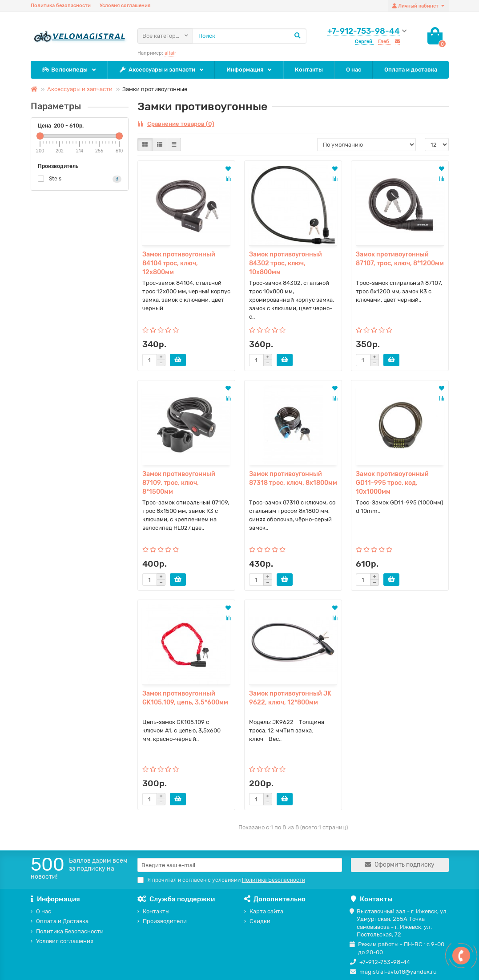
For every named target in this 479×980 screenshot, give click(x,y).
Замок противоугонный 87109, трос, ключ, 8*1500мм (179, 483)
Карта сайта (266, 911)
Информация (245, 70)
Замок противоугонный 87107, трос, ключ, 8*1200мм (400, 259)
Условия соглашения (125, 6)
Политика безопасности (61, 6)
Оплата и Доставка (62, 921)
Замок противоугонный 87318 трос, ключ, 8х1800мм (293, 478)
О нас (354, 70)
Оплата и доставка (411, 70)
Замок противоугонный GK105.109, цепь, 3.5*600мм (185, 698)
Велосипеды (65, 70)
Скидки (260, 921)
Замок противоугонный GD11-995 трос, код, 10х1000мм (392, 483)
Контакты (309, 70)
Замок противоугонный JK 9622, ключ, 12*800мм (290, 698)
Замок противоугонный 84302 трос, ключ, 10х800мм (286, 263)
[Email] (240, 865)
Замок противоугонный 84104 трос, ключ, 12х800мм (179, 263)
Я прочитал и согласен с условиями (221, 880)
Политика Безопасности (70, 931)
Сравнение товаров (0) (176, 124)
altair (170, 53)
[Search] (250, 36)
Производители (165, 921)
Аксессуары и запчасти (157, 70)
